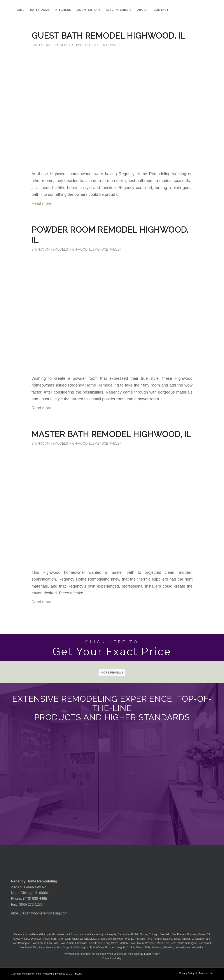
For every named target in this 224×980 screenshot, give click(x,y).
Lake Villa (53, 943)
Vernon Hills (143, 947)
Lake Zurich (67, 943)
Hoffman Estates (162, 939)
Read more (41, 203)
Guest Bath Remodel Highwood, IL (108, 36)
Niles (173, 943)
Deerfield (165, 934)
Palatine (50, 947)
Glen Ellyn (64, 939)
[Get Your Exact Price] (112, 648)
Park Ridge (63, 947)
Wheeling (169, 947)
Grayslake (90, 939)
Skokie (131, 947)
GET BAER (75, 974)
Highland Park (143, 939)
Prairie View (97, 947)
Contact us (108, 958)
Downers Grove (196, 934)
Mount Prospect (146, 943)
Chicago (154, 934)
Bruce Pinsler (109, 45)
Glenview (78, 939)
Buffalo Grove (139, 934)
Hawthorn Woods (123, 939)
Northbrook (205, 943)
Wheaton (157, 947)
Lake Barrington (21, 943)
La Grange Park (201, 939)
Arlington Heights (106, 934)
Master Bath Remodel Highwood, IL (111, 434)
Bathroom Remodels (50, 45)
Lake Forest (39, 943)
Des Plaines (179, 934)
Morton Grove (128, 943)
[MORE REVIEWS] (112, 672)
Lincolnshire (96, 943)
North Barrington (187, 943)
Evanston (36, 939)
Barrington (124, 934)
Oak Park (38, 947)
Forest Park (50, 939)
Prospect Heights (115, 947)
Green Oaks (105, 939)
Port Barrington (80, 947)
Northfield (26, 947)
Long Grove (111, 943)
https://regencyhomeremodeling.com (39, 913)
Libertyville (81, 943)
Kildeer (186, 939)
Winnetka (197, 947)
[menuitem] (20, 10)
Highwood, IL (80, 45)
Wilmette (181, 947)
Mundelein (163, 943)
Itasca (177, 939)
